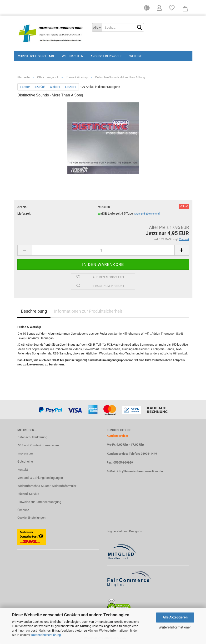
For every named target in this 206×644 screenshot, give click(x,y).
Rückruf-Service (28, 494)
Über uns (23, 510)
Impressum (25, 453)
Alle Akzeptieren (175, 617)
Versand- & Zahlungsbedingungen (40, 478)
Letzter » (71, 87)
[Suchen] (140, 28)
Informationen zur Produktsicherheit (88, 311)
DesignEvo (136, 531)
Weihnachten (73, 56)
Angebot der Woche (106, 56)
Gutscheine (25, 462)
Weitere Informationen (175, 627)
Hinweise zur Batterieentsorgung (39, 502)
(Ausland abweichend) (147, 214)
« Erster (25, 87)
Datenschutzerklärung (46, 635)
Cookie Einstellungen (31, 518)
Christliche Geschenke (36, 56)
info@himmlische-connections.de (140, 471)
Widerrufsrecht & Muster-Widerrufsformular (47, 486)
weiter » (55, 87)
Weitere (136, 56)
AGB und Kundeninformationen (38, 445)
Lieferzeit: (24, 214)
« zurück (40, 87)
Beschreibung (34, 311)
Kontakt (23, 470)
